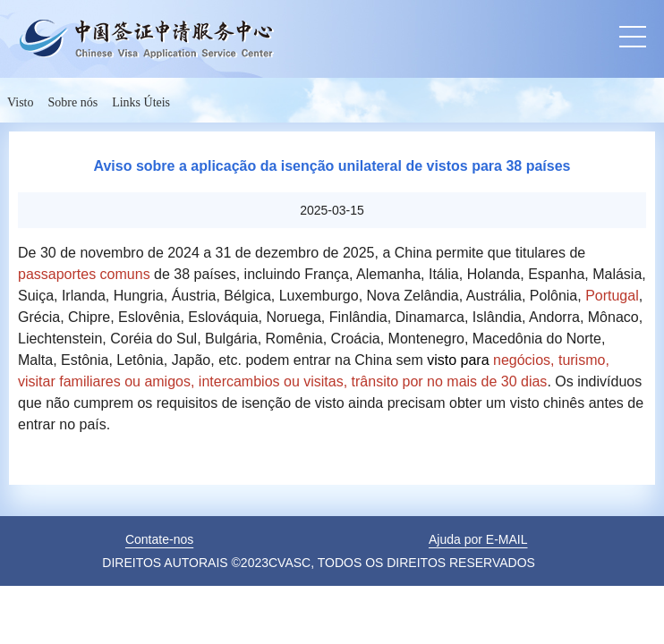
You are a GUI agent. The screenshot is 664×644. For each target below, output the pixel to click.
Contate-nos (159, 539)
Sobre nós (73, 102)
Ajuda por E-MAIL (478, 539)
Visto (21, 102)
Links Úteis (141, 102)
